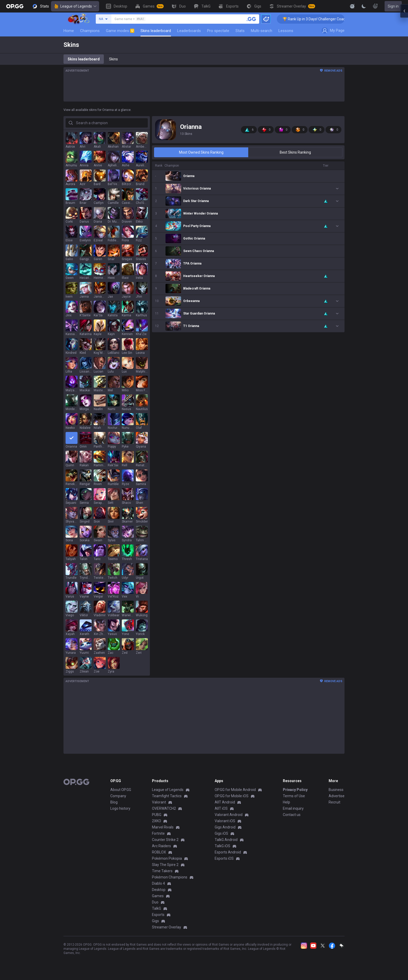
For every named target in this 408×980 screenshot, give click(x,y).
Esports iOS (224, 858)
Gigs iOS (221, 833)
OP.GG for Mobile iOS (232, 796)
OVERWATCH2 (164, 808)
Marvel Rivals (163, 827)
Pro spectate (218, 31)
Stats (240, 31)
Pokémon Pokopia (167, 858)
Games (158, 896)
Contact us (292, 815)
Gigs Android (225, 827)
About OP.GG (121, 790)
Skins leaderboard (156, 31)
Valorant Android (229, 815)
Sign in (393, 6)
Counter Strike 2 (165, 840)
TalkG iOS (222, 846)
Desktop (159, 890)
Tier (326, 166)
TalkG (157, 908)
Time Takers (162, 871)
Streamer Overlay (167, 927)
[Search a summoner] (251, 19)
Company (118, 796)
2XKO (157, 821)
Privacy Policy (295, 790)
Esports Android (228, 852)
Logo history (120, 808)
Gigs (155, 921)
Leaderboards (189, 31)
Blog (114, 802)
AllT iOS (221, 808)
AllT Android (225, 802)
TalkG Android (226, 840)
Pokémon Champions (170, 877)
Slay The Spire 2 (165, 865)
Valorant (159, 802)
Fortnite (158, 833)
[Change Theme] (364, 6)
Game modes (120, 31)
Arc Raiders (161, 846)
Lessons (286, 31)
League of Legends (75, 6)
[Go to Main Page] (15, 6)
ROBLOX (159, 852)
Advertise (337, 796)
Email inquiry (293, 808)
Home (69, 31)
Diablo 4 (158, 883)
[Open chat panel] (404, 490)
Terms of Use (294, 796)
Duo (155, 902)
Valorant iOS (225, 821)
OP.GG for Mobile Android (235, 790)
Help (286, 802)
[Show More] (352, 6)
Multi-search (262, 31)
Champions (90, 31)
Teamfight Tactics (167, 796)
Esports (158, 915)
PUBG (157, 815)
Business (336, 790)
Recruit (334, 802)
